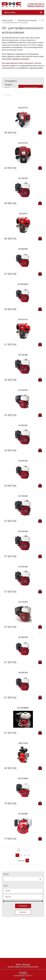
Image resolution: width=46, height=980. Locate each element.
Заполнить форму (31, 88)
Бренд (6, 874)
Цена (6, 886)
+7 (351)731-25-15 (36, 4)
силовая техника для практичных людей (23, 967)
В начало (23, 850)
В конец (23, 861)
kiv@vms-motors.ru (36, 6)
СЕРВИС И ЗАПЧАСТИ (21, 59)
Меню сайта (10, 12)
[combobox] (23, 879)
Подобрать (23, 906)
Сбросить (23, 912)
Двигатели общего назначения (27, 20)
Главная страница (7, 20)
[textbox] (6, 879)
